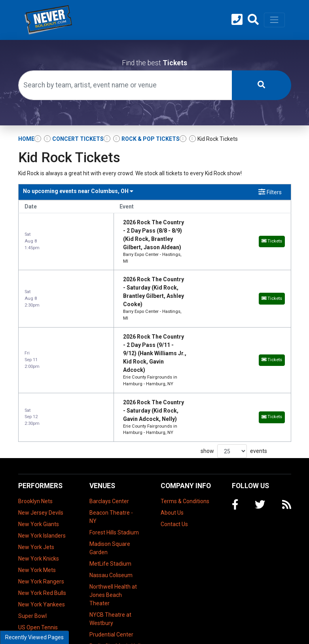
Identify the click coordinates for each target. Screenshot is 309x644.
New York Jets (36, 454)
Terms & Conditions (185, 408)
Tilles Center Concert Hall (105, 597)
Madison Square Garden (110, 455)
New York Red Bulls (42, 500)
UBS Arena (103, 612)
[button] (253, 20)
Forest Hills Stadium (114, 439)
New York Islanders (42, 443)
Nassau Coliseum (111, 482)
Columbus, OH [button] (78, 191)
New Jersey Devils (41, 420)
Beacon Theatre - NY (111, 424)
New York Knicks (39, 466)
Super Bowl (32, 523)
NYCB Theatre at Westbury (110, 526)
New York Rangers (41, 489)
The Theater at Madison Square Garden (110, 573)
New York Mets (37, 477)
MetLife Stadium (110, 471)
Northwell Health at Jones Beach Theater (113, 502)
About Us (172, 420)
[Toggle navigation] (274, 20)
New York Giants (39, 431)
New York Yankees (42, 511)
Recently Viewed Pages (34, 637)
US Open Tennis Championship (38, 539)
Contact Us (174, 431)
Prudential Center (111, 542)
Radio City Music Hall (115, 553)
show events (234, 358)
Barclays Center (109, 408)
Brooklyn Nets (35, 408)
